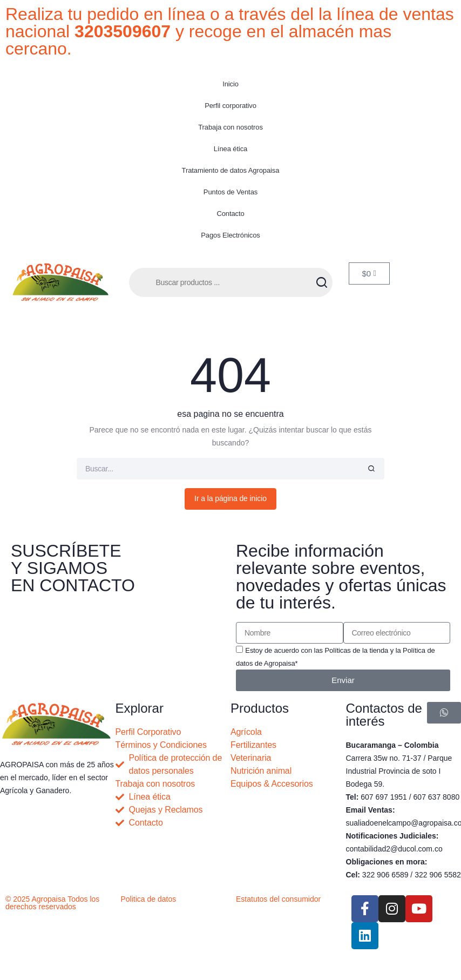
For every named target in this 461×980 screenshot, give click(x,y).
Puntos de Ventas (231, 192)
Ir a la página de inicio (231, 498)
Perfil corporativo (231, 106)
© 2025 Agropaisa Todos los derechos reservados (52, 903)
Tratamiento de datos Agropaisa (231, 170)
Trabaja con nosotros (231, 127)
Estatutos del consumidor (278, 899)
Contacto (230, 214)
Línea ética (231, 149)
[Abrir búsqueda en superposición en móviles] (231, 282)
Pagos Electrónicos (230, 235)
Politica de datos (149, 899)
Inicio (231, 84)
